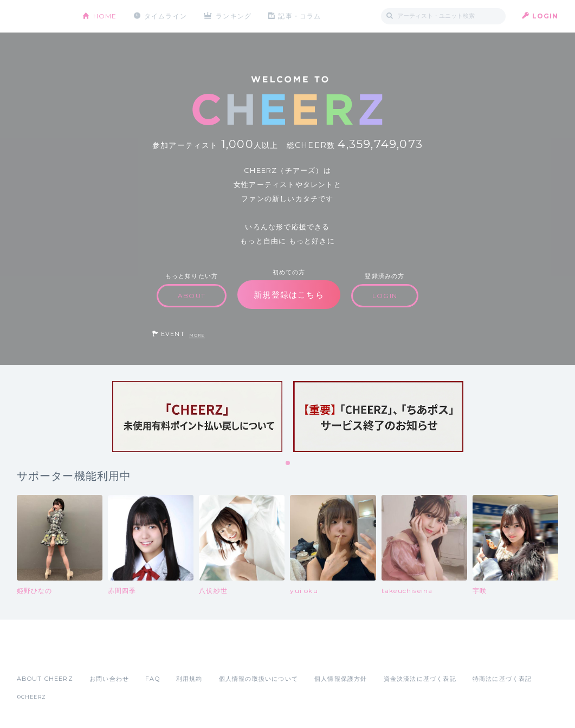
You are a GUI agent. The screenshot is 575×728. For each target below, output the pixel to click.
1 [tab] (288, 463)
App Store (42, 655)
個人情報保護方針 (341, 679)
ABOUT (192, 296)
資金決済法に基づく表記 (420, 679)
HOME (105, 16)
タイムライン (166, 16)
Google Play (99, 655)
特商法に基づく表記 (502, 679)
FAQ (153, 679)
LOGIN (545, 16)
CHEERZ (41, 17)
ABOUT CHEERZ (45, 679)
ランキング (234, 16)
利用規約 (189, 679)
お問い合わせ (109, 679)
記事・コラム (299, 16)
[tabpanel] (197, 417)
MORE (197, 335)
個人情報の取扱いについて (259, 679)
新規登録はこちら (289, 295)
